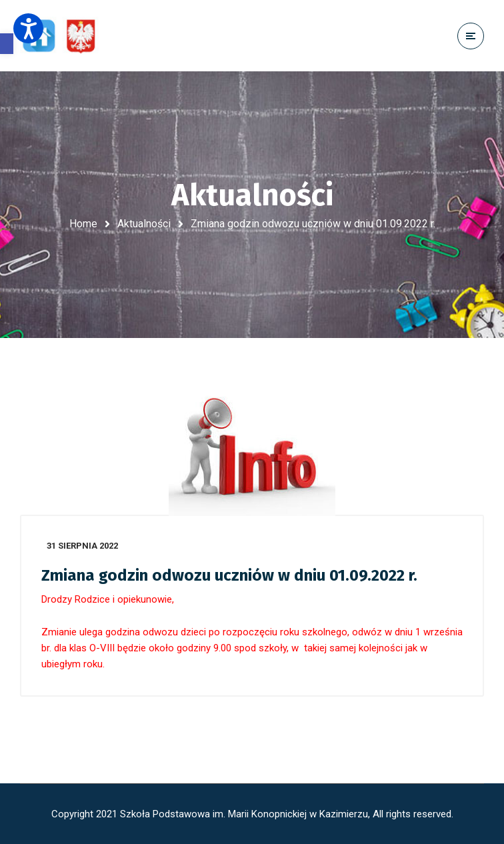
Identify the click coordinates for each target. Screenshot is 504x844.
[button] (7, 44)
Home (83, 224)
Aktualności (144, 224)
